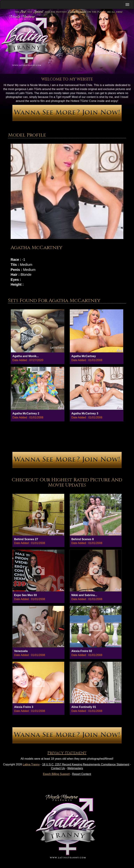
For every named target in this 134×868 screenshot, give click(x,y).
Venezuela (21, 651)
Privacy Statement (67, 753)
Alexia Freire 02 (82, 651)
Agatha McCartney (84, 356)
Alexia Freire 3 (24, 707)
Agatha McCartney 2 (26, 413)
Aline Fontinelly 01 (84, 707)
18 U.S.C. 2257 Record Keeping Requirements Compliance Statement (86, 764)
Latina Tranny (31, 764)
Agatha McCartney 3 (85, 413)
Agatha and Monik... (26, 356)
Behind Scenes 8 (83, 539)
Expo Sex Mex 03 (25, 595)
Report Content (82, 774)
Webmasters (75, 768)
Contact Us (58, 768)
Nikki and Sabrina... (84, 595)
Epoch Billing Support (56, 774)
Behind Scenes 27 (26, 539)
